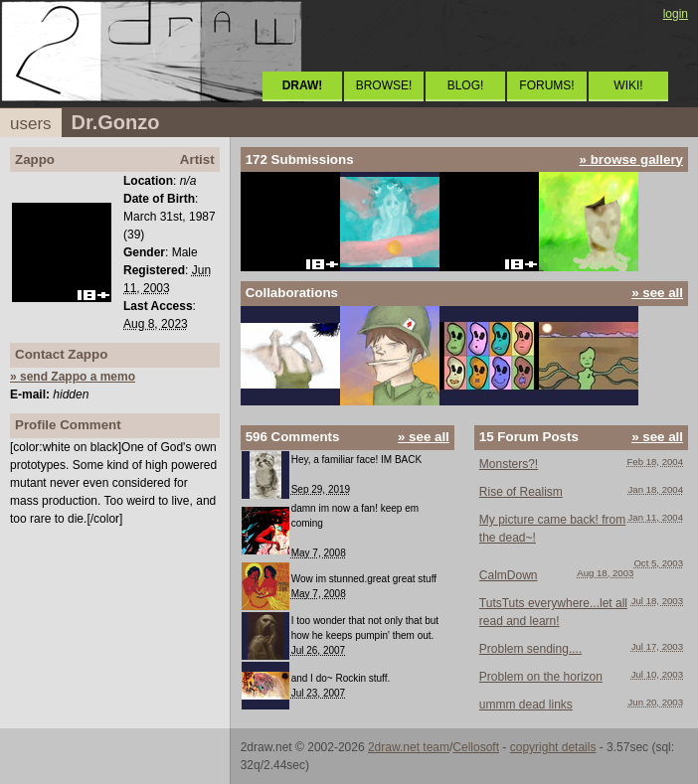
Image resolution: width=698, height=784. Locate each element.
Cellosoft (476, 747)
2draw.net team (409, 747)
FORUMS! (546, 85)
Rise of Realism (521, 492)
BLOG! (466, 85)
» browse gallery (631, 159)
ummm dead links (526, 705)
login (676, 14)
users (31, 124)
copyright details (553, 747)
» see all (657, 293)
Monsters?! (509, 464)
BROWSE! (384, 85)
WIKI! (628, 85)
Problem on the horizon (541, 677)
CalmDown (509, 575)
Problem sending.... (530, 649)
